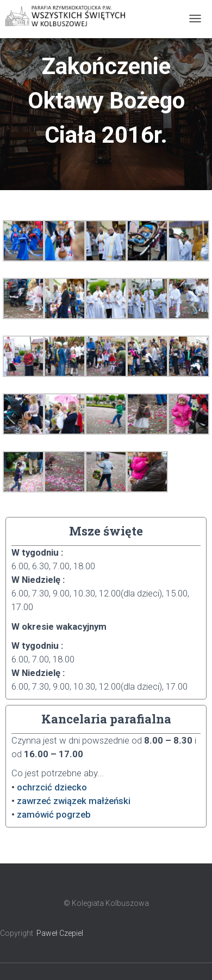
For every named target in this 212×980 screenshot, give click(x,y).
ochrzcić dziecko (52, 787)
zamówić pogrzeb (54, 814)
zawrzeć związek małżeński (74, 801)
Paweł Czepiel (60, 933)
